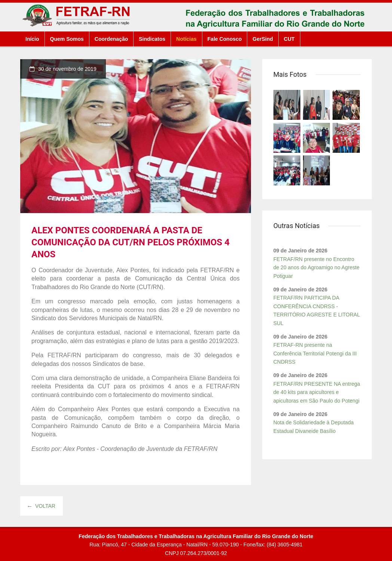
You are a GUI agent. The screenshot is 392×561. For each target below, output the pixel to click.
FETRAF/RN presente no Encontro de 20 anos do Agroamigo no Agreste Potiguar (316, 268)
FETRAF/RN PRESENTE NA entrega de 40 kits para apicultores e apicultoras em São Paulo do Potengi (317, 392)
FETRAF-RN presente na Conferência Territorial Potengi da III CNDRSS (315, 353)
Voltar (42, 506)
